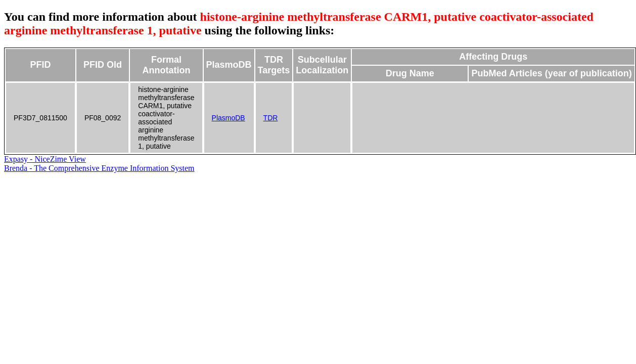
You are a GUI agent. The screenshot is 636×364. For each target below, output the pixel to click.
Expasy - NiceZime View (45, 159)
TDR (271, 118)
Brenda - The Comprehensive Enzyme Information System (99, 168)
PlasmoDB (229, 118)
